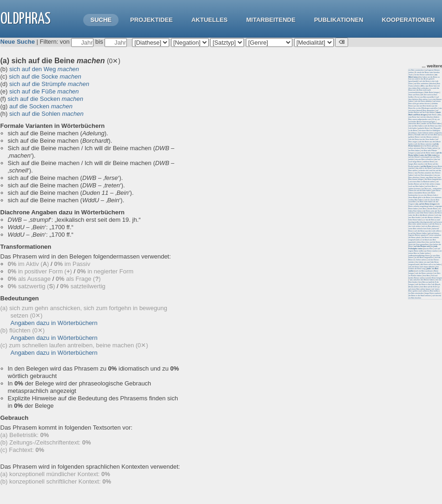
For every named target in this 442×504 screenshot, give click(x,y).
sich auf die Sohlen (46, 114)
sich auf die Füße (44, 91)
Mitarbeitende (271, 20)
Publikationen (339, 20)
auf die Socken (41, 106)
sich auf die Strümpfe (49, 84)
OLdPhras (26, 19)
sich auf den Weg (44, 69)
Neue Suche (18, 42)
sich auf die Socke (45, 76)
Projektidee (152, 20)
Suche (101, 20)
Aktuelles (210, 20)
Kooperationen (409, 20)
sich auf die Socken (45, 99)
